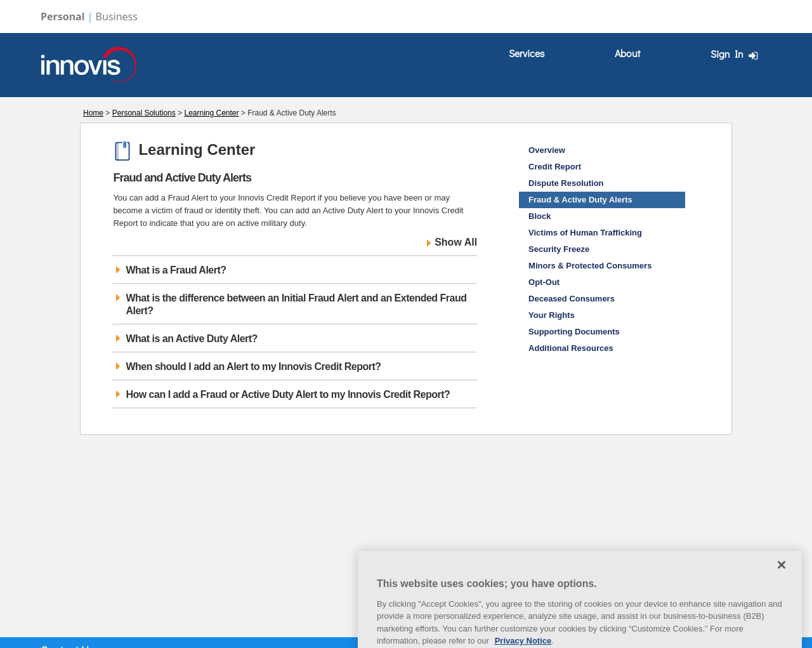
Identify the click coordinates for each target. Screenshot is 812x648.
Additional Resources (571, 348)
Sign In (736, 54)
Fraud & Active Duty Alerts (580, 200)
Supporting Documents (574, 332)
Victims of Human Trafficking (585, 233)
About (627, 53)
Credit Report (555, 167)
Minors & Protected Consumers (590, 266)
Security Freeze (559, 249)
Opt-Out (544, 282)
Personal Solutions (144, 113)
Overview (547, 150)
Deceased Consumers (572, 299)
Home (93, 113)
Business (117, 17)
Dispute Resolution (566, 183)
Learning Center (211, 113)
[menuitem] (527, 54)
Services (527, 53)
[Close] (782, 578)
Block (540, 216)
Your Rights (552, 315)
